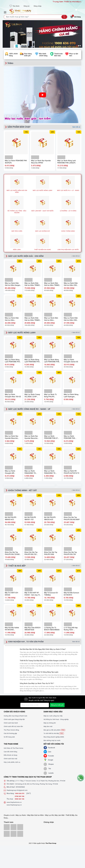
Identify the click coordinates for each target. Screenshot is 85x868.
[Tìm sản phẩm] (36, 17)
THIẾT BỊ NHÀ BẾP (18, 567)
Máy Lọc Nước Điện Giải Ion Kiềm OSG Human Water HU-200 (72, 285)
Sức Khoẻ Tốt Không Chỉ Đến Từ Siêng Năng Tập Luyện (39, 674)
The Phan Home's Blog (12, 732)
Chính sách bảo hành (11, 725)
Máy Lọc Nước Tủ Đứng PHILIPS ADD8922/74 (50, 396)
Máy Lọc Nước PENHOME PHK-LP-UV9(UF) (51, 438)
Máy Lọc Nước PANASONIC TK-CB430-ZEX (30, 473)
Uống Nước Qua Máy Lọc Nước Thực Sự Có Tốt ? (37, 685)
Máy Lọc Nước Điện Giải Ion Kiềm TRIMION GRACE (33, 319)
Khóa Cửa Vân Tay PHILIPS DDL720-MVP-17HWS (13, 555)
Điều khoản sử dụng (11, 757)
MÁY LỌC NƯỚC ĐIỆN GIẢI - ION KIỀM (27, 256)
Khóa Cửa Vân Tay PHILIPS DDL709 (70, 555)
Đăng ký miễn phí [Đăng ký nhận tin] (57, 707)
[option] (42, 39)
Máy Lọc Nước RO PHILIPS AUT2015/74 (72, 473)
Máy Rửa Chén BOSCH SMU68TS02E (33, 630)
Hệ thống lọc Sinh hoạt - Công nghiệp (57, 721)
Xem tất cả (76, 127)
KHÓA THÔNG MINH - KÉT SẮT (24, 492)
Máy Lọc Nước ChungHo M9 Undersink (10, 473)
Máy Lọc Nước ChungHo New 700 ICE (13, 396)
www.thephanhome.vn (15, 804)
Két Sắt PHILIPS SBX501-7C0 (30, 520)
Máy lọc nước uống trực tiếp (54, 717)
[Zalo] (45, 753)
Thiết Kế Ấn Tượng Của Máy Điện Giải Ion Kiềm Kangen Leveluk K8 (43, 662)
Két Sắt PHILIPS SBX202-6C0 (50, 520)
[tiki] (47, 770)
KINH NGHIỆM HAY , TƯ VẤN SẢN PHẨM (27, 643)
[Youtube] (45, 757)
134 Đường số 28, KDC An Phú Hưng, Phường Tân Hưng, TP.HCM (38, 786)
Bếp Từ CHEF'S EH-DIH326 (12, 595)
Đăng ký (27, 6)
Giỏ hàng (75, 17)
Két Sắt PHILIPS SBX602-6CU (11, 520)
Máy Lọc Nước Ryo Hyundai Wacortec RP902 (12, 438)
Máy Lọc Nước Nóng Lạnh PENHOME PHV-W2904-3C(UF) (13, 361)
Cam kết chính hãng (11, 753)
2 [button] (78, 46)
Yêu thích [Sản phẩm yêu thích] (14, 6)
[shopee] (49, 766)
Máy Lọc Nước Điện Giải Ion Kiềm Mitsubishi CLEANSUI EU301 (13, 319)
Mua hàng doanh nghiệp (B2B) (54, 739)
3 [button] (80, 46)
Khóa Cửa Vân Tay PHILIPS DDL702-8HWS (31, 555)
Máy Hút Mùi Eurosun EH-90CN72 (71, 595)
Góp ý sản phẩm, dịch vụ (12, 764)
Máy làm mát (48, 728)
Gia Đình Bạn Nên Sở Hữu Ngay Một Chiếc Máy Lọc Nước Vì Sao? (43, 651)
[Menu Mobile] (5, 12)
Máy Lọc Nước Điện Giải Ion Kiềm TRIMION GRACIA (33, 285)
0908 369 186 (20, 801)
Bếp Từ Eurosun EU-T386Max (51, 595)
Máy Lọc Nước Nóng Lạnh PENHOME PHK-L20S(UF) (67, 162)
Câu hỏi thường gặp (11, 735)
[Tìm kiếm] (64, 17)
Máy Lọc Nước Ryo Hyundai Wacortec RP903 (41, 162)
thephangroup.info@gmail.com (18, 792)
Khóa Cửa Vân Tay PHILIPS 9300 (51, 555)
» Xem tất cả (76, 256)
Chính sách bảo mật (11, 760)
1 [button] (77, 46)
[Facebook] (45, 749)
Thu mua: (10, 801)
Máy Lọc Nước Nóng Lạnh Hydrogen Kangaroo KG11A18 (71, 396)
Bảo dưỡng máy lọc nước (53, 742)
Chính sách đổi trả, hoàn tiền (14, 728)
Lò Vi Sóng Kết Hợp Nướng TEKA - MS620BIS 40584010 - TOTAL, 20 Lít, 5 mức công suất (72, 630)
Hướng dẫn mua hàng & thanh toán (16, 717)
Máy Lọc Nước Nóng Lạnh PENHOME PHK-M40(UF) (52, 361)
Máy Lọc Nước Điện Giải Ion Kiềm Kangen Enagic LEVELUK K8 (13, 285)
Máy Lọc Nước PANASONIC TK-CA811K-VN (50, 473)
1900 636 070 (20, 795)
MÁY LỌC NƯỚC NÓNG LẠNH (23, 333)
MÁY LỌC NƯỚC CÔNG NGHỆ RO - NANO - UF (31, 410)
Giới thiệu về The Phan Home (14, 750)
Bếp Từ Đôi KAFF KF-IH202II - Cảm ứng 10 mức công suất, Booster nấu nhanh (32, 596)
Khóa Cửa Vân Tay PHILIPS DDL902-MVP (72, 520)
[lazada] (49, 775)
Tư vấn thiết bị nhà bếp (54, 735)
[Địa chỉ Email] (35, 707)
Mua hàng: (10, 795)
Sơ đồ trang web (10, 739)
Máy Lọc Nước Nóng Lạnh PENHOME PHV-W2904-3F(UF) (32, 361)
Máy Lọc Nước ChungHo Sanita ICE (71, 361)
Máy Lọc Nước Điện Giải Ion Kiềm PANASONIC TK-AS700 (52, 319)
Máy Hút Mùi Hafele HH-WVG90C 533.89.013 (12, 630)
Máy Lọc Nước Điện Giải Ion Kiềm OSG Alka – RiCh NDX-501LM (71, 319)
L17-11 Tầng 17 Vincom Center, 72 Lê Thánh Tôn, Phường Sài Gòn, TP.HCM (42, 782)
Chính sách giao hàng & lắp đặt (15, 721)
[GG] (45, 762)
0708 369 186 (20, 798)
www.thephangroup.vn (15, 807)
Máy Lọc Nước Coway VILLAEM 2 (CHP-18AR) (32, 396)
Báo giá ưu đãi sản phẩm (55, 732)
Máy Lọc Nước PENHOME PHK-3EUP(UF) (16, 162)
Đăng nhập (38, 6)
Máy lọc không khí (50, 725)
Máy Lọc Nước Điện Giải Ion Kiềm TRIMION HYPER (52, 285)
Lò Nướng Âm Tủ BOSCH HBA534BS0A (52, 630)
